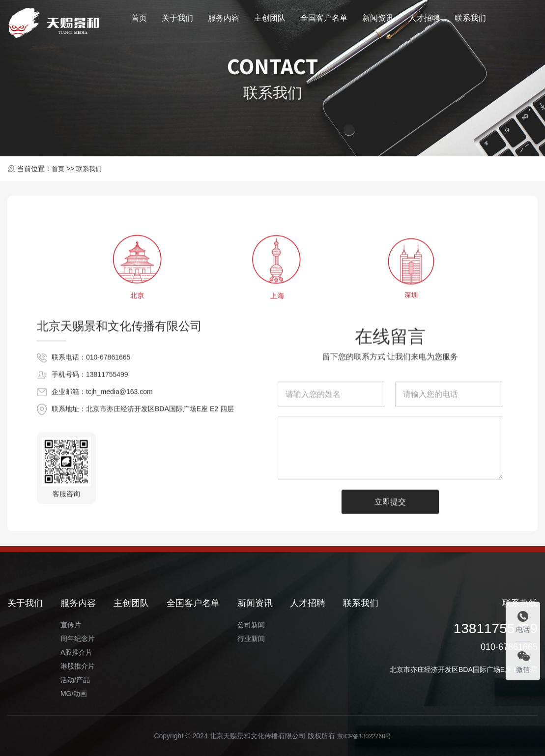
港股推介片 (78, 666)
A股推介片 (76, 652)
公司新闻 (251, 625)
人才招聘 (424, 21)
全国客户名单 (324, 21)
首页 (139, 21)
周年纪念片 (78, 639)
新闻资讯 (378, 21)
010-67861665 (108, 452)
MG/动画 (74, 694)
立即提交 (390, 713)
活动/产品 (75, 680)
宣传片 (71, 625)
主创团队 (270, 21)
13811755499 (107, 469)
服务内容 (224, 21)
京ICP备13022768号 (364, 736)
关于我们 (177, 21)
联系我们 (470, 21)
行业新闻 (251, 639)
